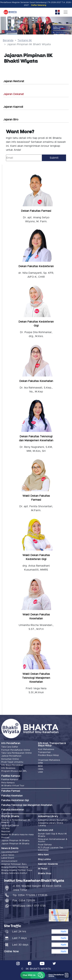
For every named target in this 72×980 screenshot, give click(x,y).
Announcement (9, 861)
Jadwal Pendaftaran (11, 756)
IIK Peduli (43, 869)
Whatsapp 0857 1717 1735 (29, 906)
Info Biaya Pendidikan (12, 765)
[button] (33, 975)
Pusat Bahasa (45, 845)
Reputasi (6, 832)
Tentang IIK (25, 40)
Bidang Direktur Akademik (15, 867)
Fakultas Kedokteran (13, 810)
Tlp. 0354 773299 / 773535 (30, 895)
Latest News (8, 855)
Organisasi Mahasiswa (49, 760)
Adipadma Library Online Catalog (51, 824)
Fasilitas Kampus (10, 780)
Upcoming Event (10, 852)
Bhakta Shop (45, 874)
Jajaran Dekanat (14, 94)
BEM (40, 766)
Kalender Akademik (48, 864)
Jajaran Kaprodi (13, 107)
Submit (54, 158)
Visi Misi (5, 829)
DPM (40, 763)
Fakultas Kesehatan (12, 796)
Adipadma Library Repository (53, 820)
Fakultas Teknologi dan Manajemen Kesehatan (27, 805)
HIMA (41, 769)
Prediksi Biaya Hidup (48, 755)
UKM (40, 772)
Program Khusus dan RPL (14, 771)
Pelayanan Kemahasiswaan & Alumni (53, 840)
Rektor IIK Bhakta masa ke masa (17, 835)
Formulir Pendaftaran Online (16, 750)
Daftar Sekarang (39, 5)
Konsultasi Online (10, 759)
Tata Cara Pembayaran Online (17, 753)
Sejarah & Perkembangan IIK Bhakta (16, 821)
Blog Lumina (44, 859)
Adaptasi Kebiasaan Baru (14, 864)
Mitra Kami (43, 855)
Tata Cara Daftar (10, 747)
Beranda (8, 40)
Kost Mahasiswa (46, 749)
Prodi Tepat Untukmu (12, 762)
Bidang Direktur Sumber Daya (17, 870)
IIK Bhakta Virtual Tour (13, 786)
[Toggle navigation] (66, 12)
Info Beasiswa (8, 768)
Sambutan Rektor (10, 826)
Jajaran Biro (11, 120)
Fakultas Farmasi (11, 791)
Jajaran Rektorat (14, 81)
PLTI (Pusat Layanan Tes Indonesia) (50, 849)
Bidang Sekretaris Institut (14, 873)
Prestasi (5, 838)
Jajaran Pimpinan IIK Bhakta (15, 841)
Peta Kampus (8, 783)
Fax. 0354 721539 (24, 901)
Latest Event (8, 858)
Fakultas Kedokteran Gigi (15, 800)
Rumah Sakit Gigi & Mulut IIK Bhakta (52, 835)
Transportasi (44, 752)
